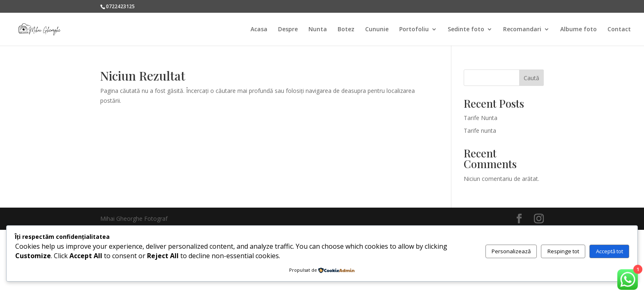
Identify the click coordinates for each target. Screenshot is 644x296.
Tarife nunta (480, 131)
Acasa (259, 30)
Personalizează (511, 251)
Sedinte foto (466, 30)
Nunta (318, 30)
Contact (619, 30)
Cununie (377, 30)
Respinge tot (563, 251)
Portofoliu (414, 30)
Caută (531, 78)
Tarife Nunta (481, 118)
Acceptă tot (609, 251)
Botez (346, 30)
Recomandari (522, 30)
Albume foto (578, 30)
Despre (288, 30)
